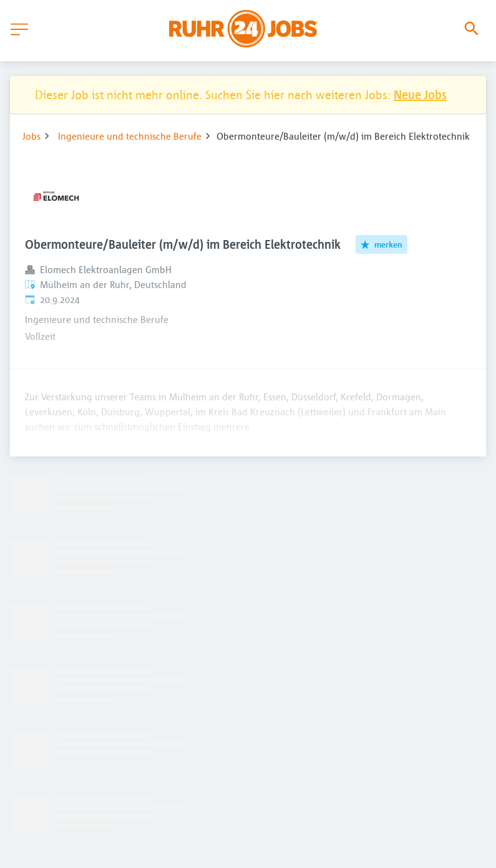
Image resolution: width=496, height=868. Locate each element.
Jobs (32, 136)
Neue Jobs (420, 94)
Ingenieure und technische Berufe (130, 136)
